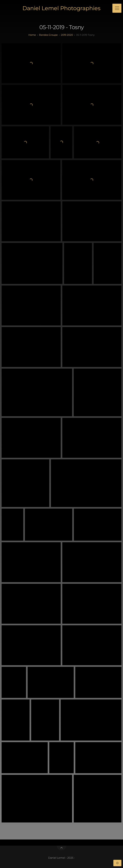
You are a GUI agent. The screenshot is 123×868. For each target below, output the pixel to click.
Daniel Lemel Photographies (61, 8)
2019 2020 (67, 35)
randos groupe (48, 35)
